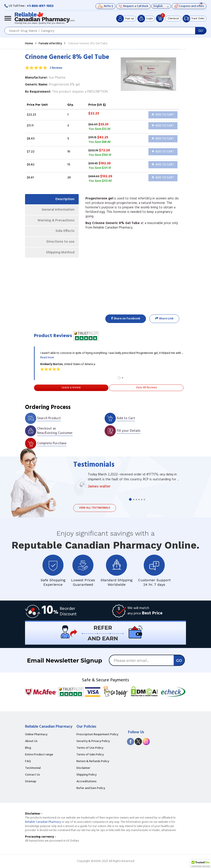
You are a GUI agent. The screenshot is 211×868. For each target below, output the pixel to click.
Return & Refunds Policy (93, 761)
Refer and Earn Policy (91, 788)
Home (29, 44)
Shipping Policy (87, 775)
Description (65, 199)
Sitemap (31, 782)
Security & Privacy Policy (93, 741)
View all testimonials (95, 508)
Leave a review (71, 388)
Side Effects (65, 232)
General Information (58, 210)
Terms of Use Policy (90, 748)
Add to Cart (163, 115)
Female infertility (50, 44)
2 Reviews (56, 68)
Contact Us (33, 775)
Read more (47, 358)
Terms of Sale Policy (90, 755)
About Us (31, 741)
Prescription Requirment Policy (97, 735)
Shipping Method (60, 254)
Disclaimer (83, 768)
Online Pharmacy (36, 735)
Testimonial (33, 768)
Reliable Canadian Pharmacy (43, 822)
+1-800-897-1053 (40, 6)
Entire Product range (39, 755)
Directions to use (60, 243)
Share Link (164, 319)
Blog (28, 748)
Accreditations (87, 782)
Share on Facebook (126, 319)
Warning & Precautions (55, 221)
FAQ (28, 761)
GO (201, 31)
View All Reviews (146, 388)
